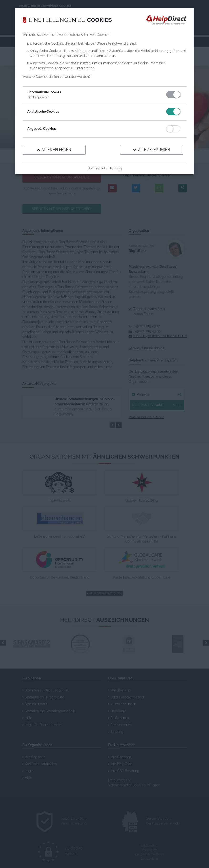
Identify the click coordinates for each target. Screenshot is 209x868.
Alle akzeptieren (150, 152)
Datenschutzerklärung (105, 170)
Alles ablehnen (56, 152)
